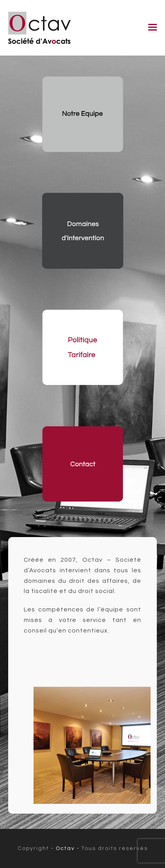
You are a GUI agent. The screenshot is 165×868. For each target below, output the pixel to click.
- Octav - (66, 848)
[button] (153, 28)
